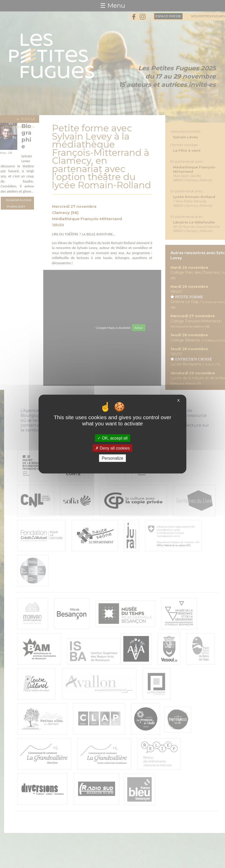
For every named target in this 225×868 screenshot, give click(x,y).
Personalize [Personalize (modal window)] (112, 458)
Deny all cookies (112, 448)
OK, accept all (112, 438)
